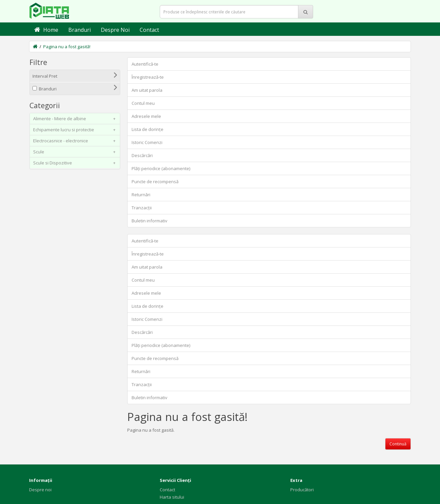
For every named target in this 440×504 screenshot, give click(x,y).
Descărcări (142, 155)
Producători (302, 490)
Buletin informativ (150, 221)
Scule (76, 152)
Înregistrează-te (148, 77)
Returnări (141, 195)
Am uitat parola (147, 90)
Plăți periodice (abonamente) (161, 168)
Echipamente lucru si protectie (76, 130)
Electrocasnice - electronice (76, 141)
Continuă (398, 444)
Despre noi (40, 490)
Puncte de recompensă (155, 182)
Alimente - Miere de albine (76, 119)
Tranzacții (142, 208)
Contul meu (143, 103)
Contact (167, 490)
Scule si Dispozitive (76, 163)
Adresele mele (146, 116)
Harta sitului (172, 497)
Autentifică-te (145, 64)
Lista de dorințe (148, 129)
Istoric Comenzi (147, 142)
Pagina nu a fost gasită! (67, 47)
